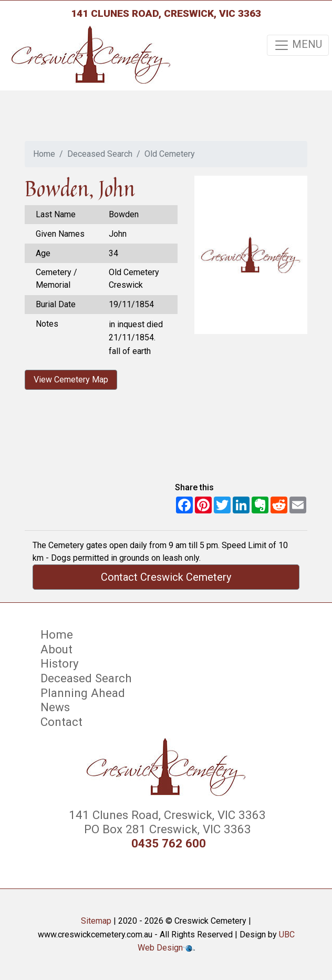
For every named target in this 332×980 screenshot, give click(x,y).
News (55, 707)
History (60, 663)
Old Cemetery (170, 154)
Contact (61, 722)
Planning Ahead (83, 693)
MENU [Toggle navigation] (298, 45)
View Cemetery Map (71, 380)
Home (44, 154)
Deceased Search (100, 154)
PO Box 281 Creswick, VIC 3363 (166, 829)
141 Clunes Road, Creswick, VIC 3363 (166, 13)
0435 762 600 (169, 843)
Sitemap (96, 921)
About (56, 649)
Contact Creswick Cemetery (166, 577)
